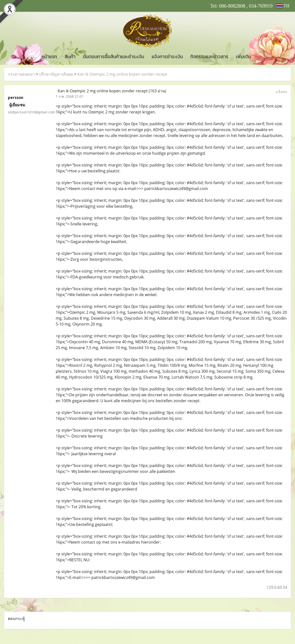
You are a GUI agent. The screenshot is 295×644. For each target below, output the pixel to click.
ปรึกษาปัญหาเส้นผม (56, 74)
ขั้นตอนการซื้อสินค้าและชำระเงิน (114, 56)
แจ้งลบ (281, 92)
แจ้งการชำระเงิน (167, 56)
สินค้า (70, 56)
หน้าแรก (49, 56)
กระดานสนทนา (21, 74)
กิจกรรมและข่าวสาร (209, 56)
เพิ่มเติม (243, 56)
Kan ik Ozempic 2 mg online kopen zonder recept (122, 74)
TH (283, 6)
